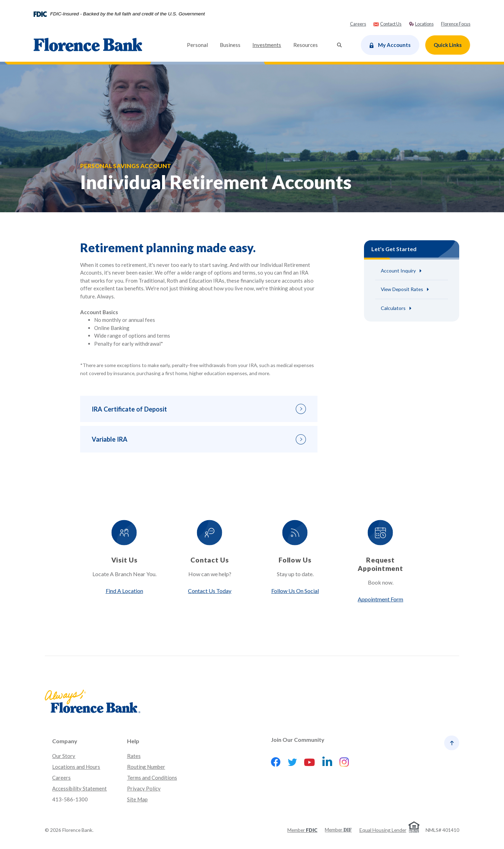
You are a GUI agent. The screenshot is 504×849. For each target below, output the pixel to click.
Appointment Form (381, 599)
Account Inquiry (398, 271)
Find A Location (123, 591)
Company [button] (65, 741)
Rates (134, 756)
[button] (199, 409)
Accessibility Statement (79, 789)
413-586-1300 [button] (70, 799)
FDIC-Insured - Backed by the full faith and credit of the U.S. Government (127, 14)
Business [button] (230, 45)
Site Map (137, 799)
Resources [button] (306, 45)
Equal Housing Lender (383, 830)
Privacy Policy (144, 789)
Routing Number (146, 767)
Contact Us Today (209, 591)
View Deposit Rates (402, 289)
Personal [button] (197, 45)
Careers (61, 778)
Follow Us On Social (295, 591)
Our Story (64, 756)
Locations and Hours (76, 767)
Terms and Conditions (152, 778)
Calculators (393, 308)
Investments (270, 44)
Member (302, 830)
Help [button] (133, 741)
